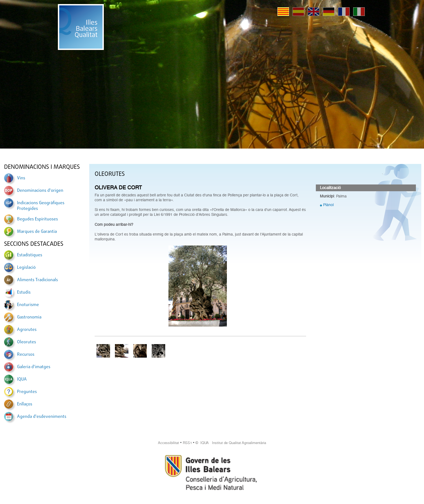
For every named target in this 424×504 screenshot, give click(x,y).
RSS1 (187, 443)
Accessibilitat (168, 443)
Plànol (328, 205)
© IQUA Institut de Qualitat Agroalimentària (231, 443)
